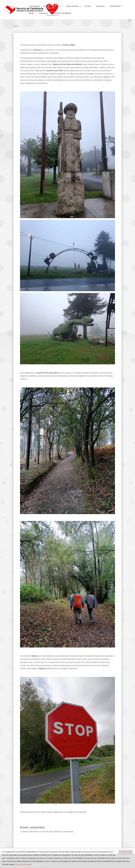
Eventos (100, 6)
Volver (16, 26)
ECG (45, 6)
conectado (44, 831)
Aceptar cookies (126, 852)
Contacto (43, 13)
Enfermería (115, 6)
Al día (88, 6)
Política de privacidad (23, 864)
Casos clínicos (72, 6)
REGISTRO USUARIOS (61, 13)
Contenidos (34, 6)
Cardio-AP (55, 6)
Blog (31, 13)
